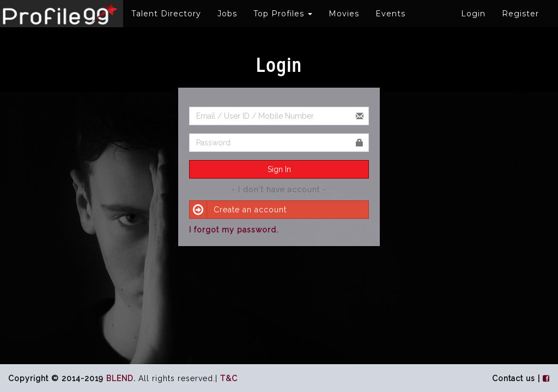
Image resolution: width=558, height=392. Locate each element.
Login (473, 14)
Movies (344, 14)
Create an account (238, 210)
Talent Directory (166, 14)
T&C (229, 378)
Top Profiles (283, 14)
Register (520, 14)
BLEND (120, 378)
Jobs (227, 14)
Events (390, 14)
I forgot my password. (234, 230)
